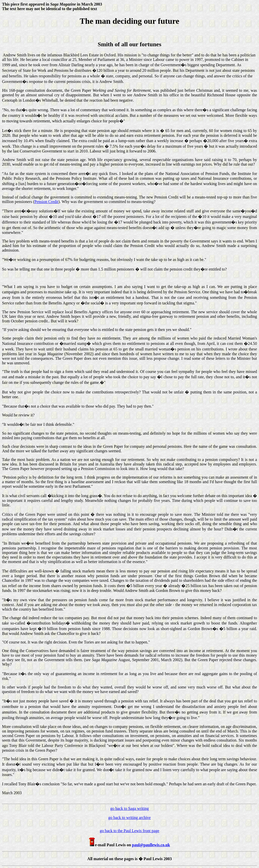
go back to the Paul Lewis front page (129, 831)
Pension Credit (46, 202)
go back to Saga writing (129, 808)
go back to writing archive (129, 818)
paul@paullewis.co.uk (151, 845)
